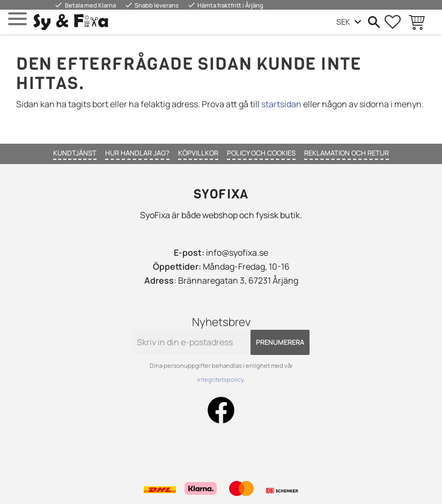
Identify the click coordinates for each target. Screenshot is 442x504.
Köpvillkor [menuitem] (198, 153)
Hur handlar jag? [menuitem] (137, 153)
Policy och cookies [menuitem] (261, 153)
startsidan (281, 104)
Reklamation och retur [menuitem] (347, 153)
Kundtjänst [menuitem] (75, 153)
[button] (17, 19)
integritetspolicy (220, 379)
